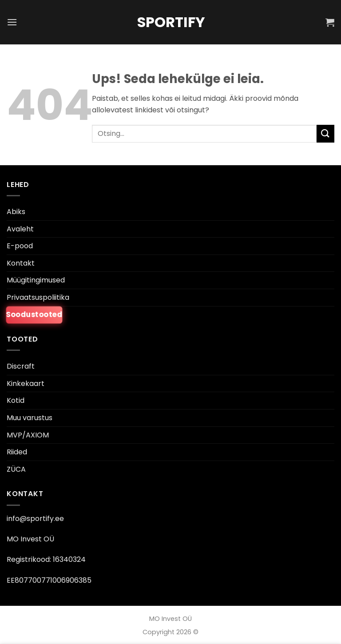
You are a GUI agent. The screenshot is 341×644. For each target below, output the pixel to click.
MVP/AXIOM (28, 435)
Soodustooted (34, 314)
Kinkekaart (26, 384)
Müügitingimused (36, 280)
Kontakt (21, 263)
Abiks (16, 212)
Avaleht (20, 229)
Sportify (171, 22)
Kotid (16, 400)
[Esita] (325, 133)
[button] (12, 22)
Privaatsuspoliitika (38, 297)
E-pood (20, 246)
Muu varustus (30, 418)
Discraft (21, 366)
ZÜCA (16, 469)
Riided (17, 452)
